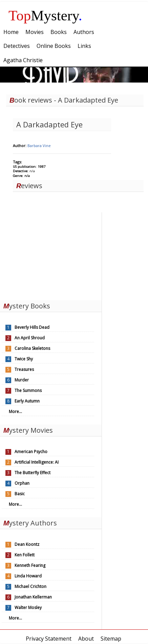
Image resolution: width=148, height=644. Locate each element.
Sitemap (111, 639)
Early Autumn (27, 401)
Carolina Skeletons (32, 348)
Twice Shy (24, 359)
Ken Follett (25, 555)
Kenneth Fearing (30, 565)
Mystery (45, 15)
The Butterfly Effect (33, 473)
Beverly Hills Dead (32, 327)
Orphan (22, 483)
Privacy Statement (49, 639)
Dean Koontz (27, 544)
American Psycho (31, 452)
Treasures (24, 369)
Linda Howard (28, 576)
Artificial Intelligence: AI (37, 462)
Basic (20, 494)
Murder (22, 380)
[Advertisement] (51, 255)
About (86, 639)
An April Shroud (30, 338)
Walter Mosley (28, 607)
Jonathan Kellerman (33, 597)
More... (15, 412)
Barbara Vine (39, 146)
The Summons (28, 390)
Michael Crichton (30, 586)
